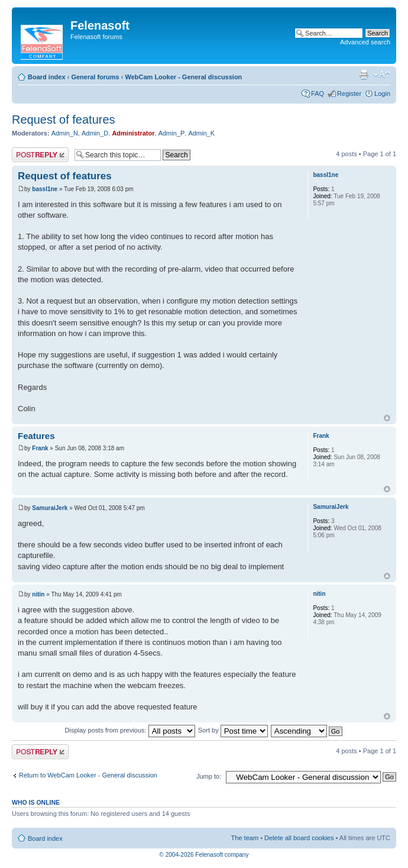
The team (245, 838)
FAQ (318, 93)
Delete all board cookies (299, 838)
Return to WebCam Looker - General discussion (88, 775)
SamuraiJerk (50, 508)
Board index (47, 77)
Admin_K (201, 133)
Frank (40, 448)
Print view (364, 75)
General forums (95, 77)
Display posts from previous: (130, 730)
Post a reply (40, 155)
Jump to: (209, 776)
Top (387, 418)
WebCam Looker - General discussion (183, 77)
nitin (38, 594)
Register (349, 93)
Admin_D (95, 133)
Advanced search (365, 42)
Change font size (382, 75)
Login (382, 93)
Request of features (64, 120)
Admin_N (65, 133)
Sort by (233, 730)
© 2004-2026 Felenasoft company (204, 855)
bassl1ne (45, 189)
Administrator (133, 133)
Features (36, 436)
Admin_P (172, 133)
